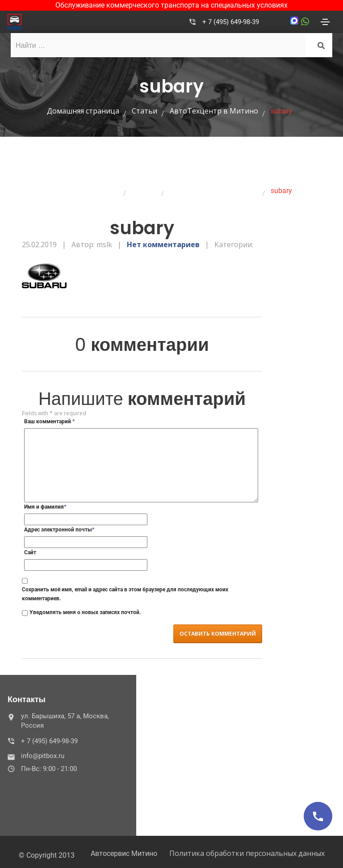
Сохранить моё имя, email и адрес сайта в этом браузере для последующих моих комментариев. (125, 594)
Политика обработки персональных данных (247, 853)
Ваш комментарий (49, 421)
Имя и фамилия (45, 507)
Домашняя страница (83, 111)
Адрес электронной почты (59, 530)
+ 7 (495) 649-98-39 (231, 22)
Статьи (144, 111)
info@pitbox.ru (37, 756)
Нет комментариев (163, 244)
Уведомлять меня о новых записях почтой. (85, 612)
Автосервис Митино (124, 853)
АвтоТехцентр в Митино (214, 111)
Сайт (30, 552)
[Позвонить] (318, 816)
